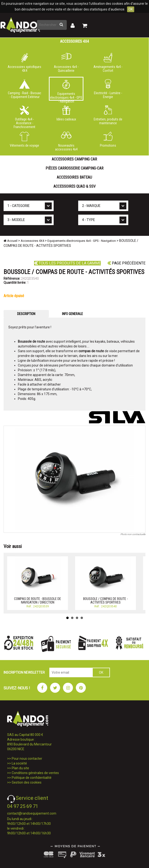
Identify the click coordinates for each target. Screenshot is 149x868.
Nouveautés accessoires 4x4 (66, 141)
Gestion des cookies (27, 782)
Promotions (108, 139)
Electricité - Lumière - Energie (108, 89)
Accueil (10, 241)
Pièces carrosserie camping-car (74, 168)
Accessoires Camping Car (74, 159)
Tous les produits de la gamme (67, 263)
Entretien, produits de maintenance (108, 115)
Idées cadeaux (66, 113)
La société (19, 763)
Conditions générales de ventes (35, 773)
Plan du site (20, 768)
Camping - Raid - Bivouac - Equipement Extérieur (24, 89)
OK (131, 9)
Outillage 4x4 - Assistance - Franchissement (24, 116)
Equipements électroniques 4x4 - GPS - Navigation (66, 90)
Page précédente (126, 263)
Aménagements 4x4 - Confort (108, 63)
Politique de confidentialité (32, 778)
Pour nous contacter (27, 759)
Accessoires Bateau (74, 177)
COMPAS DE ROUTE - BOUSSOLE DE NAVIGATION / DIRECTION (38, 601)
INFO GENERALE (72, 314)
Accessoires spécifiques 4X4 (24, 63)
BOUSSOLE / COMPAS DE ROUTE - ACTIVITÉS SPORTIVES (105, 601)
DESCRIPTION (26, 314)
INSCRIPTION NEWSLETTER (24, 672)
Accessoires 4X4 (74, 41)
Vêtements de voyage (24, 139)
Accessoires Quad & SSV (74, 186)
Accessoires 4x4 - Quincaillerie (66, 63)
